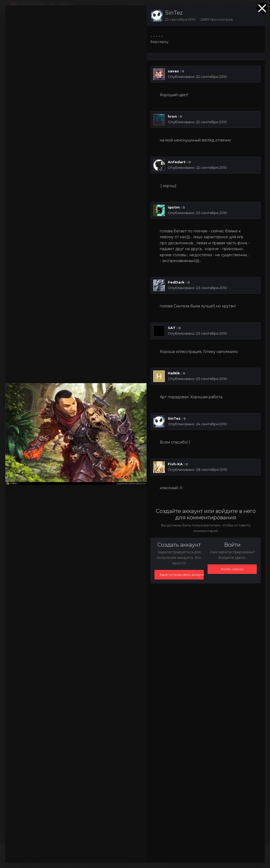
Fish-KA (175, 464)
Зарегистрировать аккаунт (182, 575)
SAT (172, 328)
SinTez (174, 13)
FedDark (176, 282)
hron (172, 116)
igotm (174, 207)
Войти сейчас (232, 569)
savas (173, 71)
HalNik (174, 373)
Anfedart (177, 162)
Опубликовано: (197, 77)
